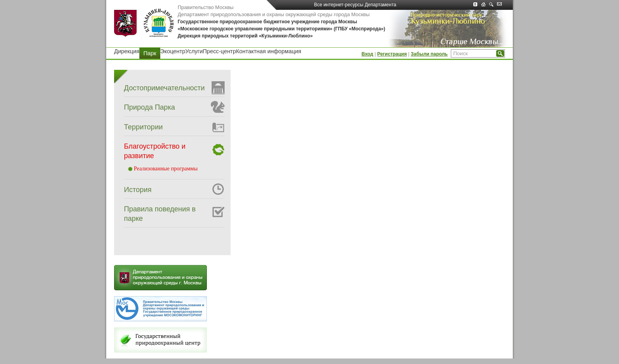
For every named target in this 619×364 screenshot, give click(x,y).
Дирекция (127, 51)
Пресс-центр (219, 51)
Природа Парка (149, 107)
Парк (150, 53)
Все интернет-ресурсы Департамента (355, 6)
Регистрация (392, 54)
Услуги (194, 51)
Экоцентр (173, 51)
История (138, 190)
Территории (143, 127)
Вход (368, 54)
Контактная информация (269, 51)
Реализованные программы (166, 169)
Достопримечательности (164, 88)
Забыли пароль (429, 54)
